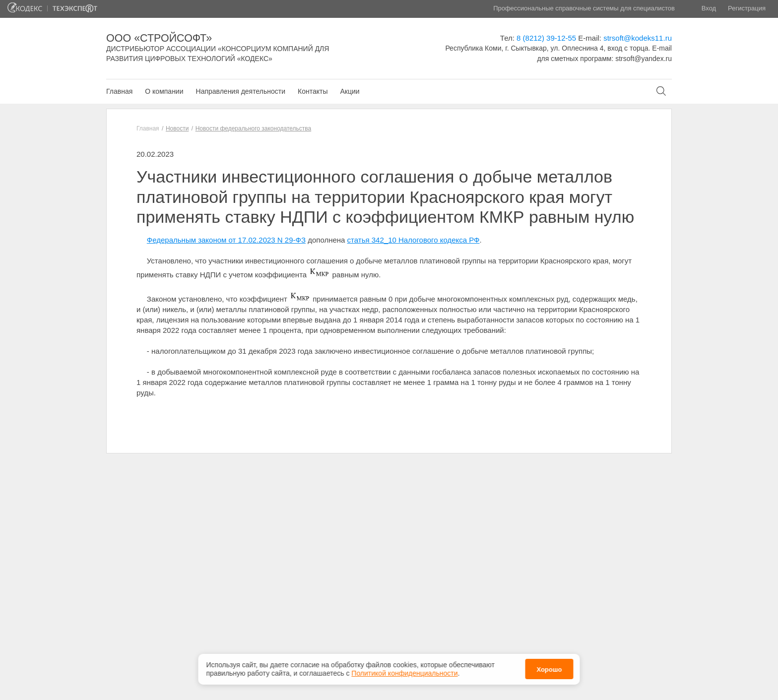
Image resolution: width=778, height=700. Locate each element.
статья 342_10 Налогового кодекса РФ (414, 240)
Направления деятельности (241, 91)
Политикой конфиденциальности (404, 671)
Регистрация (747, 8)
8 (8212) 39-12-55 (546, 38)
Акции (350, 91)
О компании (164, 91)
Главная (119, 91)
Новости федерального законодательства (253, 128)
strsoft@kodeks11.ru (638, 38)
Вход (709, 8)
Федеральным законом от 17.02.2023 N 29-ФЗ (226, 240)
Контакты (313, 91)
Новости (177, 128)
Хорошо (549, 668)
